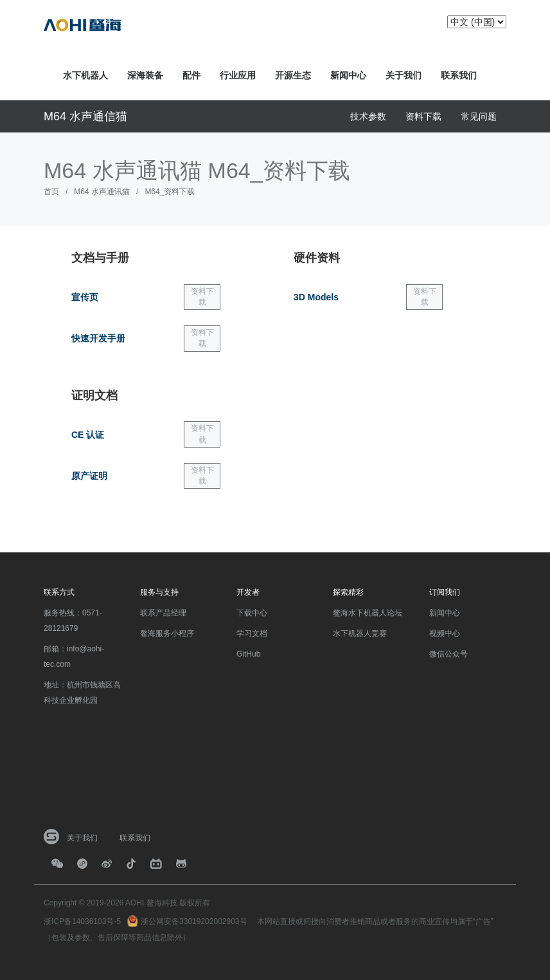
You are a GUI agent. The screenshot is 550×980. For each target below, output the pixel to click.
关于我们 (404, 75)
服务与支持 (159, 592)
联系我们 (459, 75)
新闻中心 (348, 75)
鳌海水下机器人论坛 (368, 613)
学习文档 (252, 633)
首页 (51, 192)
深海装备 (145, 75)
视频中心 (445, 633)
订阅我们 (445, 592)
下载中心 (252, 613)
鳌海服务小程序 (167, 633)
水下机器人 (85, 75)
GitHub (248, 654)
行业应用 (238, 75)
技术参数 (368, 116)
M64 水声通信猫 (85, 116)
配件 (191, 75)
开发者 (248, 592)
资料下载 (423, 116)
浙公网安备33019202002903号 (194, 921)
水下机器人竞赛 (360, 633)
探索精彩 (348, 592)
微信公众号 (448, 654)
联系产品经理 (163, 613)
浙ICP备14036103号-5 (82, 921)
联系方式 (59, 592)
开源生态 (293, 75)
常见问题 (479, 116)
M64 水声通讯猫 (102, 192)
